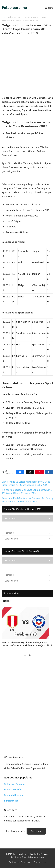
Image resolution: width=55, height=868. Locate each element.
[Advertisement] (27, 66)
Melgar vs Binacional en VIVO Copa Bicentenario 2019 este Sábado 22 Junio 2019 (27, 491)
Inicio (4, 17)
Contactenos (38, 857)
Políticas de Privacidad (21, 857)
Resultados (11, 518)
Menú (51, 8)
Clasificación (11, 539)
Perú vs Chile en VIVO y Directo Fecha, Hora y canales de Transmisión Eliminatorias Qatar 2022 (27, 644)
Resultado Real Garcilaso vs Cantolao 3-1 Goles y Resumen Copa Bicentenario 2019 (27, 500)
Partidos (9, 533)
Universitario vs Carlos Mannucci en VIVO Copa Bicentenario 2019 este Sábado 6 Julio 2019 (26, 483)
